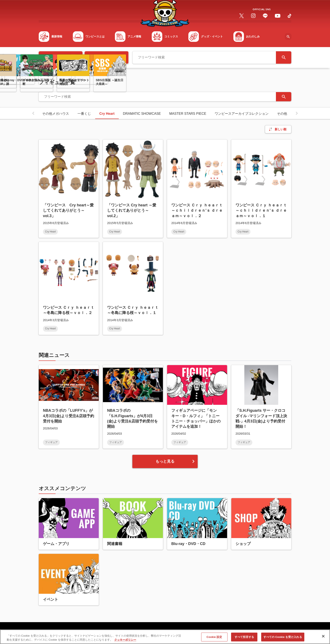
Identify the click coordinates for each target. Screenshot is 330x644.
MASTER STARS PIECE (188, 114)
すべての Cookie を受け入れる (283, 639)
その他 (282, 114)
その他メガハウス (56, 114)
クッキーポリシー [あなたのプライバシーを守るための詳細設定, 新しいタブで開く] (125, 642)
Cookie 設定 (214, 639)
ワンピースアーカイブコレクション (242, 114)
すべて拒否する (244, 639)
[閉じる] (323, 639)
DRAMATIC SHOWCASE (142, 114)
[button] (33, 113)
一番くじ (84, 114)
